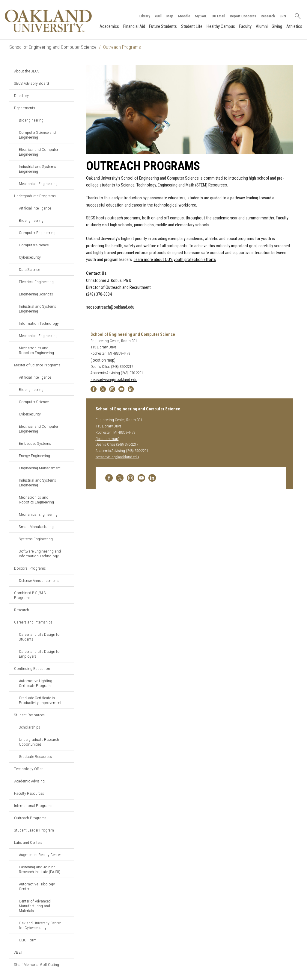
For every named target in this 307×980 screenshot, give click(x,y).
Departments (25, 108)
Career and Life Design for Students (40, 637)
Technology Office (29, 769)
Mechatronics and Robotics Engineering (36, 350)
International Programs (33, 805)
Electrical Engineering (36, 282)
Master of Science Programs (37, 365)
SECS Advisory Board (31, 83)
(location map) (103, 360)
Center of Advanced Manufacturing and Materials (35, 906)
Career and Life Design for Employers (40, 654)
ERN (283, 16)
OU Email (218, 16)
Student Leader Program (34, 830)
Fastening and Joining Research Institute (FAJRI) (40, 869)
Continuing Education (32, 668)
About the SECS (27, 71)
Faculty (245, 26)
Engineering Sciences (36, 294)
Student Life (192, 26)
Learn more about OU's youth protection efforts (175, 260)
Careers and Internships (33, 622)
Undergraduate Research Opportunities (39, 742)
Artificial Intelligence (35, 208)
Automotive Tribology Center (37, 886)
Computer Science (34, 245)
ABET (18, 952)
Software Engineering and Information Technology (40, 553)
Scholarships (30, 727)
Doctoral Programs (30, 568)
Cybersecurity (30, 257)
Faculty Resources (29, 793)
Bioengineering (31, 120)
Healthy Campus (221, 26)
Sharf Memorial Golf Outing (37, 964)
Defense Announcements (39, 580)
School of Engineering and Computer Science (53, 47)
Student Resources (29, 715)
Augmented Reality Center (40, 855)
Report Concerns (243, 16)
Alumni (262, 26)
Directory (21, 95)
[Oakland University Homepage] (48, 21)
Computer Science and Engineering (37, 135)
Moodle (184, 16)
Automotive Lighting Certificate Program (36, 683)
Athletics (294, 26)
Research (268, 16)
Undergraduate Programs (35, 196)
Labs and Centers (28, 842)
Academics (109, 26)
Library (145, 16)
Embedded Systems (35, 443)
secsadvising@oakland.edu (114, 380)
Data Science (29, 269)
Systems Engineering (36, 539)
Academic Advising (29, 781)
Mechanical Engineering (38, 183)
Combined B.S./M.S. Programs (30, 595)
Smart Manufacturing (36, 527)
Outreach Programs (30, 818)
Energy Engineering (34, 456)
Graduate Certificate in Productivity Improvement (40, 700)
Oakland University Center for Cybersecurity (40, 925)
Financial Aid (134, 26)
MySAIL (201, 16)
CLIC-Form (28, 940)
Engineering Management (40, 468)
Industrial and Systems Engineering (37, 169)
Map (170, 16)
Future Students (163, 26)
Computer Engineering (37, 233)
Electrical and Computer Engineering (39, 152)
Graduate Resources (35, 756)
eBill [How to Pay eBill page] (158, 16)
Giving (277, 26)
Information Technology (39, 323)
